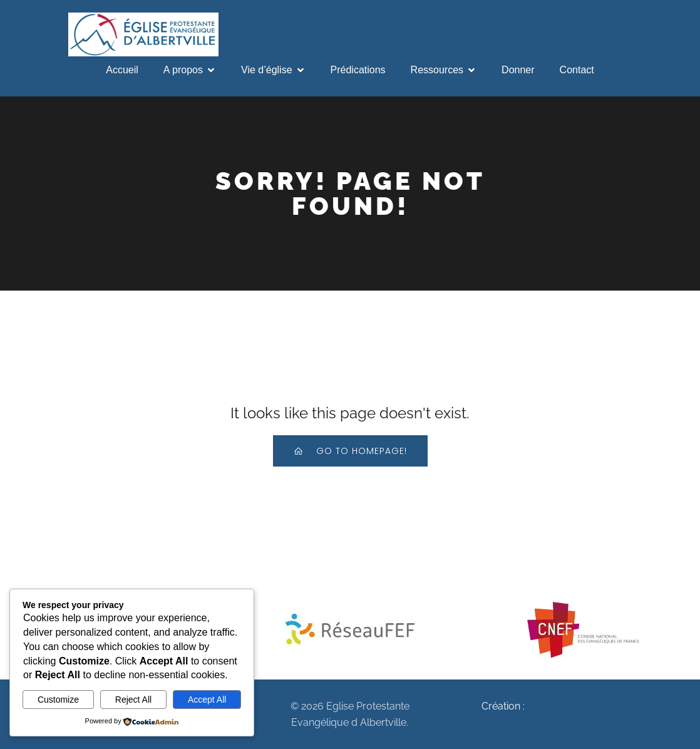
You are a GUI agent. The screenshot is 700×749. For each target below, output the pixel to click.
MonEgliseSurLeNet (573, 706)
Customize (58, 700)
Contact (577, 70)
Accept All (207, 700)
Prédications (358, 70)
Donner (518, 70)
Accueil (122, 70)
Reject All (133, 700)
